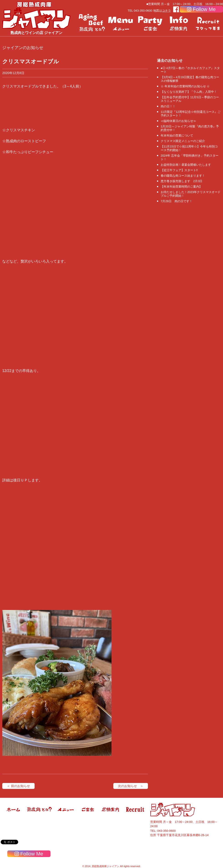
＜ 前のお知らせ (18, 786)
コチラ (166, 11)
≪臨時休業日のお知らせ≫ (178, 121)
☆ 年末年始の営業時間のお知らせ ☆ (185, 86)
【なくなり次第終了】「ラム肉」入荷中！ (189, 92)
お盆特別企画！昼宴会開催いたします (186, 165)
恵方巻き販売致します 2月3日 (181, 181)
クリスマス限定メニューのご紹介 (183, 141)
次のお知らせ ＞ (131, 786)
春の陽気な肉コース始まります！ (183, 176)
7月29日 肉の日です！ (176, 201)
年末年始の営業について (177, 136)
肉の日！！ (168, 106)
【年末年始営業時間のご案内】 (181, 187)
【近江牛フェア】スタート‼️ (179, 170)
